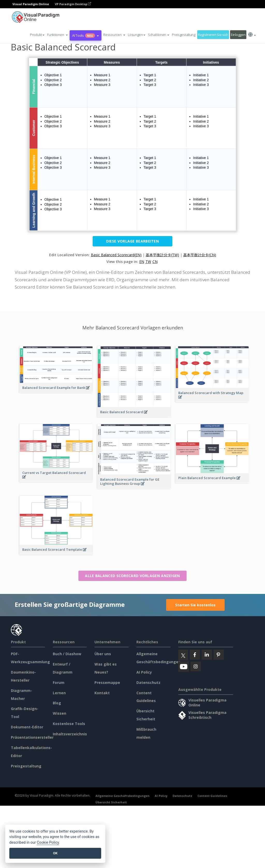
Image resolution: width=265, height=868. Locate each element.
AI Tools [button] (86, 35)
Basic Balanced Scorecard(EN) (116, 255)
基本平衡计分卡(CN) (200, 255)
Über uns (103, 654)
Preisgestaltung (184, 35)
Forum (59, 682)
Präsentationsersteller (32, 737)
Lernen (59, 693)
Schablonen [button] (159, 35)
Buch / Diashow (67, 654)
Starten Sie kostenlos (195, 605)
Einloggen (238, 35)
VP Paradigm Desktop (73, 4)
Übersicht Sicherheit (111, 802)
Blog (57, 703)
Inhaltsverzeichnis (70, 734)
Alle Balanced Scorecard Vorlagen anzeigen (132, 576)
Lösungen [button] (137, 35)
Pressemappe (107, 682)
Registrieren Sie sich (213, 35)
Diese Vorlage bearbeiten (132, 241)
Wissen (60, 713)
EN (142, 262)
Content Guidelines (212, 796)
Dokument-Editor (27, 727)
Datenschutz (148, 682)
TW (148, 262)
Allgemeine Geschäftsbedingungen (123, 796)
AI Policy (144, 672)
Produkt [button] (37, 35)
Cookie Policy (48, 843)
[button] (57, 35)
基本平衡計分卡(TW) (162, 255)
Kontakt (102, 693)
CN (155, 262)
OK (55, 853)
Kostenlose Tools (69, 724)
